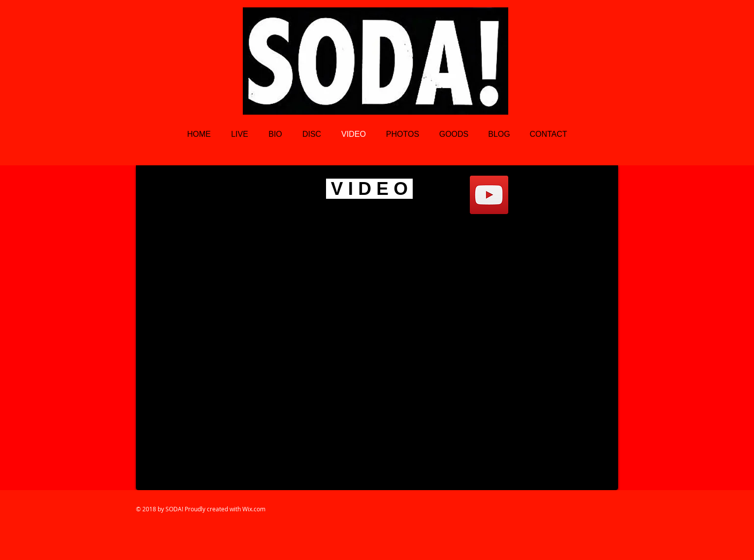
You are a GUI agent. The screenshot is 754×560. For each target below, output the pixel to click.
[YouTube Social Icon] (489, 195)
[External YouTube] (377, 328)
